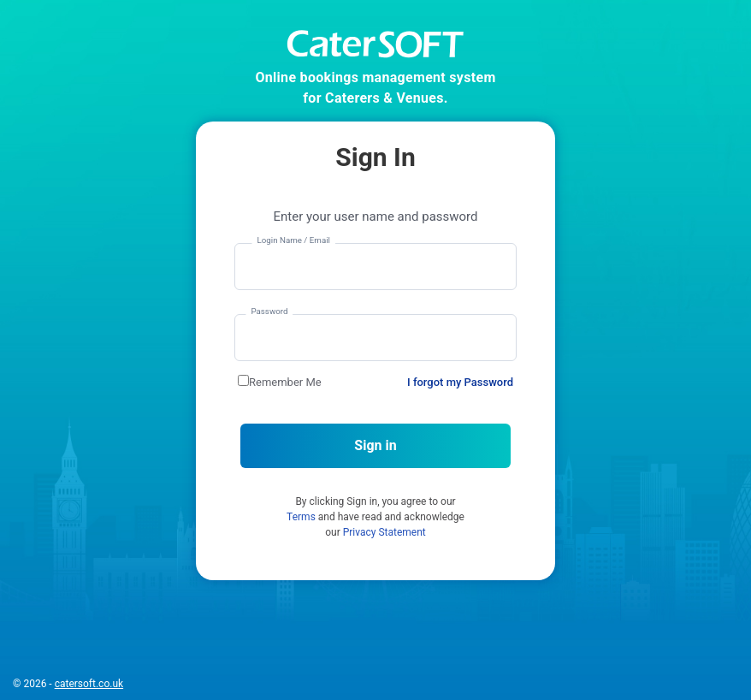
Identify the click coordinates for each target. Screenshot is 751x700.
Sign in (375, 445)
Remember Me (285, 382)
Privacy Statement (384, 532)
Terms (301, 517)
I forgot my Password (460, 382)
